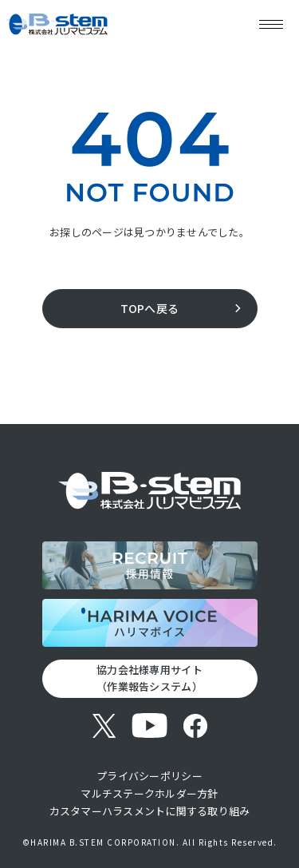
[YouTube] (149, 725)
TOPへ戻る (150, 308)
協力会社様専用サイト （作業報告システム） (149, 678)
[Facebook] (195, 725)
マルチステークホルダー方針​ (149, 793)
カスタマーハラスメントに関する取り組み (150, 811)
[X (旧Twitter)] (104, 725)
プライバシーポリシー (149, 776)
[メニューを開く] (271, 24)
